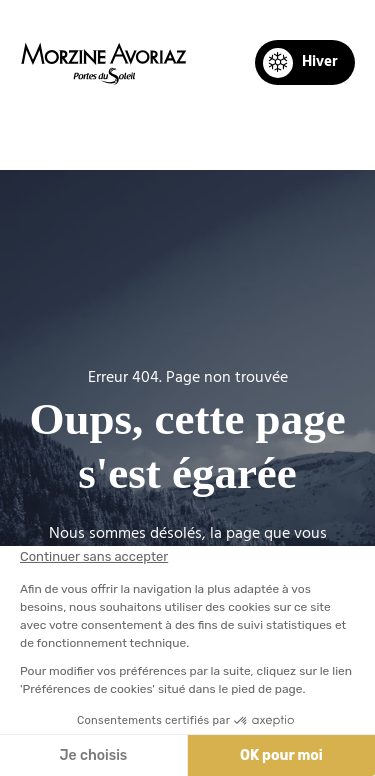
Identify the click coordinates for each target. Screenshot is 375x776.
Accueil (72, 136)
